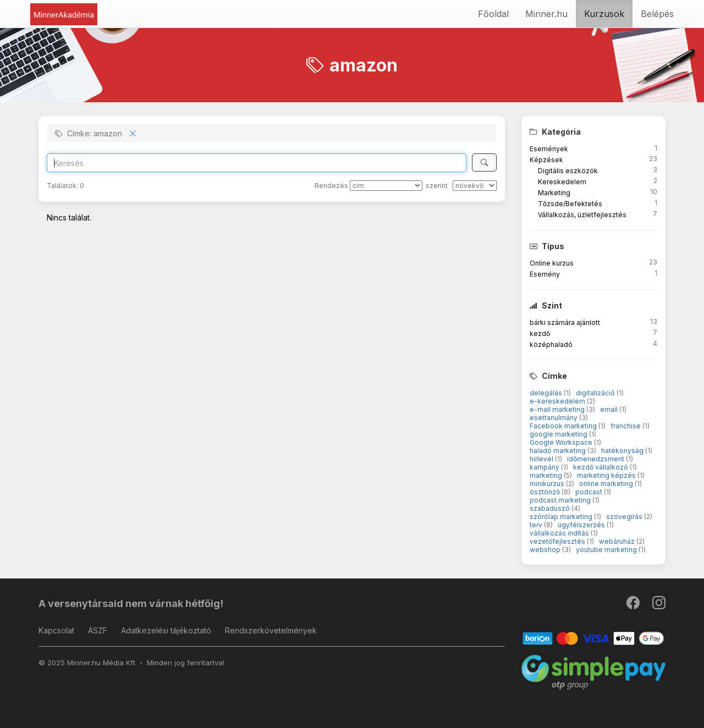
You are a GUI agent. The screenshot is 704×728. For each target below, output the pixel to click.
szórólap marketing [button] (562, 517)
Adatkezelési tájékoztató (166, 630)
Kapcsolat (56, 630)
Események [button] (549, 149)
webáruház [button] (618, 541)
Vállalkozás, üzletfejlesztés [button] (582, 215)
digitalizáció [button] (596, 393)
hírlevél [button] (542, 459)
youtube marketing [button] (607, 550)
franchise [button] (626, 426)
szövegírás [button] (625, 517)
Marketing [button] (554, 193)
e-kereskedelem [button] (558, 401)
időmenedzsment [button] (596, 459)
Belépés (657, 14)
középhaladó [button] (551, 344)
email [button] (610, 409)
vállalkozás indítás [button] (560, 533)
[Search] (257, 163)
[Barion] (594, 638)
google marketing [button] (559, 434)
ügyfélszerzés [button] (582, 525)
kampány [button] (545, 467)
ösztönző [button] (546, 492)
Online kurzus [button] (552, 263)
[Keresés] (484, 162)
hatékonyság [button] (623, 451)
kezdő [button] (540, 333)
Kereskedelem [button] (562, 182)
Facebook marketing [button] (564, 426)
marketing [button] (547, 475)
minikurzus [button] (548, 484)
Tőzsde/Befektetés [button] (570, 204)
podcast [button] (590, 492)
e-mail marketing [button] (558, 409)
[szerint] (475, 186)
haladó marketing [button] (559, 451)
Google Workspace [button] (562, 442)
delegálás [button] (547, 393)
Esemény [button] (545, 274)
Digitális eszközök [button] (568, 171)
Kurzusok (604, 14)
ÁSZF (98, 630)
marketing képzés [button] (607, 475)
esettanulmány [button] (554, 418)
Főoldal (493, 14)
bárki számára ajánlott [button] (565, 322)
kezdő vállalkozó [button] (601, 467)
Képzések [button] (546, 160)
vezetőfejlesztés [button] (558, 541)
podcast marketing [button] (561, 500)
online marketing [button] (607, 484)
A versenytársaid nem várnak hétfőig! (131, 603)
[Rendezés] (386, 186)
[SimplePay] (594, 672)
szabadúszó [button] (551, 508)
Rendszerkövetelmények (271, 630)
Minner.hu (546, 14)
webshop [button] (546, 550)
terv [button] (537, 525)
